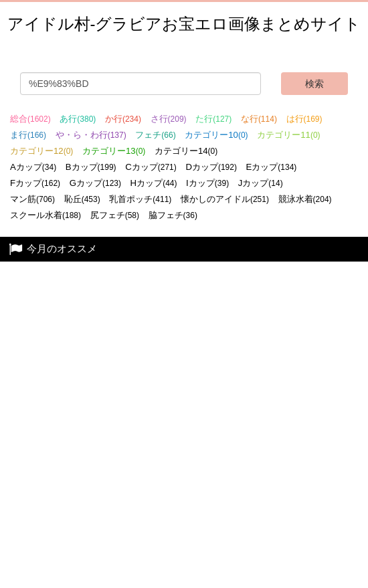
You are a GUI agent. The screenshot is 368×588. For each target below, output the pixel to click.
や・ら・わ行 (91, 135)
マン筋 (32, 199)
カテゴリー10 (216, 135)
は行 (304, 119)
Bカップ (91, 167)
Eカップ (272, 167)
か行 (123, 119)
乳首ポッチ (140, 199)
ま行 (28, 135)
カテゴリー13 (114, 151)
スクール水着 (45, 215)
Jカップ (261, 183)
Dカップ (211, 167)
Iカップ (207, 183)
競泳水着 (305, 199)
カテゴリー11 (288, 135)
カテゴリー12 (41, 151)
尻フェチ (115, 215)
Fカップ (35, 183)
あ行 (78, 119)
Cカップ (151, 167)
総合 (30, 119)
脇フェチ (173, 215)
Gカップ (95, 183)
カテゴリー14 (186, 151)
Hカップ (154, 183)
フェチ (155, 135)
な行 (259, 119)
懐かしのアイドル (225, 199)
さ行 (169, 119)
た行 (213, 119)
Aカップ (33, 167)
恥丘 (82, 199)
